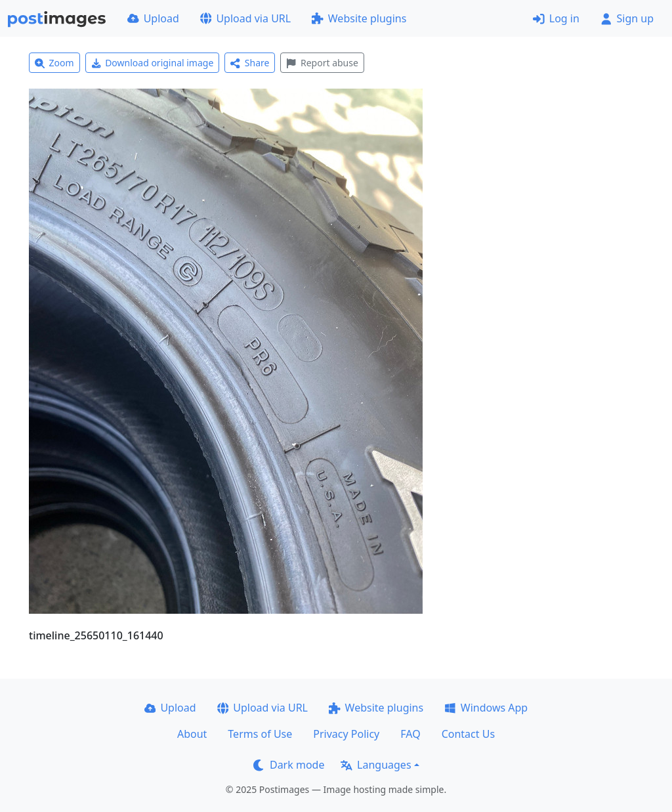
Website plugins (359, 18)
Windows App (486, 708)
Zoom (54, 63)
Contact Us (468, 734)
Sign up (627, 18)
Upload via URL (245, 18)
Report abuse (322, 63)
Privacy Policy (346, 734)
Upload (153, 18)
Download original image (153, 63)
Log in (556, 18)
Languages (376, 765)
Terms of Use (260, 734)
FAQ (410, 734)
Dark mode (289, 765)
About (192, 734)
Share (250, 63)
